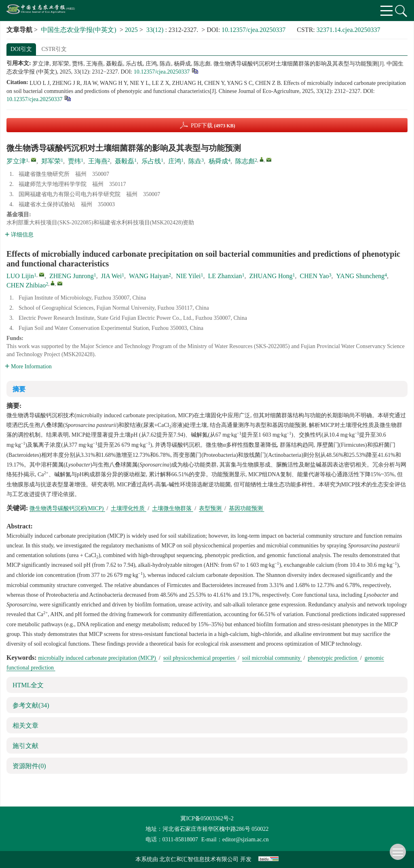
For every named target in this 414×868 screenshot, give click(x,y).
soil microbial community (272, 658)
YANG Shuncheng (361, 276)
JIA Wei (111, 276)
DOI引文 (21, 49)
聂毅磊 (125, 161)
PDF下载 (213, 126)
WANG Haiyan (149, 276)
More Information (28, 366)
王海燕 (98, 161)
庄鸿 (175, 161)
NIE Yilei (188, 276)
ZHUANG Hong (271, 276)
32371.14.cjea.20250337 (349, 30)
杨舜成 (218, 161)
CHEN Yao (315, 276)
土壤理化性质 (129, 508)
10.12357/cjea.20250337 (253, 30)
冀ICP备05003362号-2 (207, 818)
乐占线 (151, 161)
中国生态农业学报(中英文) (79, 30)
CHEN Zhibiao (26, 285)
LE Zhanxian (225, 276)
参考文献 (31, 705)
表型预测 (211, 508)
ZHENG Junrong (72, 276)
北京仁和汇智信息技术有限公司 (199, 859)
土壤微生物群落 (173, 508)
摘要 (19, 389)
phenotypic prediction (333, 658)
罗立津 (16, 161)
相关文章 (25, 725)
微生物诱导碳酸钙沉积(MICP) (67, 508)
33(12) (156, 30)
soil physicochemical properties (200, 658)
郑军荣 (51, 161)
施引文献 (25, 746)
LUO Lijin (20, 276)
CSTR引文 (54, 49)
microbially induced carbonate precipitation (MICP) (98, 658)
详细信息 (19, 235)
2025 (131, 30)
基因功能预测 (247, 508)
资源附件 (29, 766)
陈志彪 (245, 161)
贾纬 (74, 161)
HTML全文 (28, 685)
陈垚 (195, 161)
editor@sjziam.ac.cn (246, 839)
